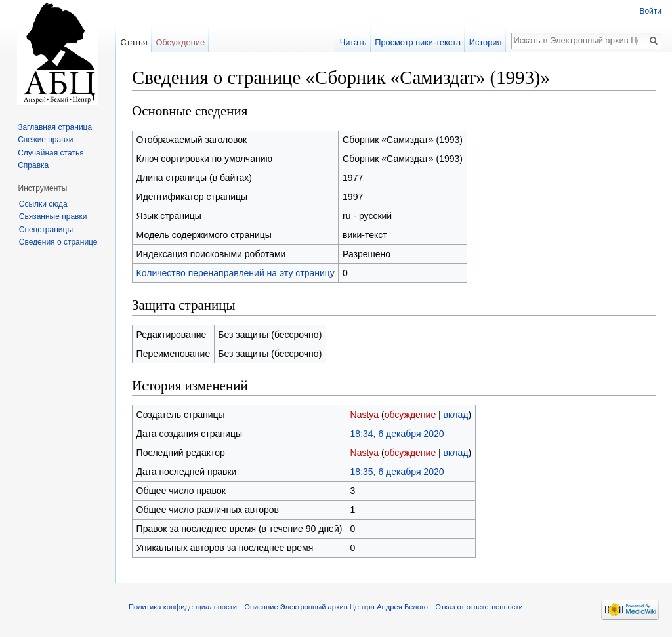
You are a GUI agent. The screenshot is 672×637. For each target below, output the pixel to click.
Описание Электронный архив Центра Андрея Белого (336, 607)
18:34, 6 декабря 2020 (397, 434)
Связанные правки (53, 216)
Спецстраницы (46, 230)
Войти (650, 11)
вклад (456, 415)
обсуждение (410, 415)
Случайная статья (51, 153)
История (486, 42)
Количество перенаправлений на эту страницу (236, 273)
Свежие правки (45, 140)
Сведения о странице (58, 242)
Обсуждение (180, 42)
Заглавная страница (55, 127)
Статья (134, 42)
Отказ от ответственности (479, 607)
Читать (353, 42)
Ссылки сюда (43, 204)
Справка (33, 165)
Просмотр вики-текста (418, 42)
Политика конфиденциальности (183, 607)
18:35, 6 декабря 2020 (397, 472)
